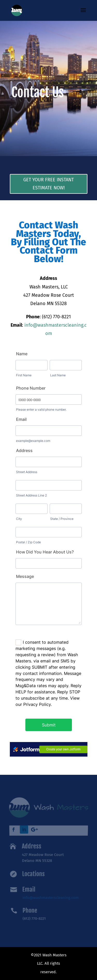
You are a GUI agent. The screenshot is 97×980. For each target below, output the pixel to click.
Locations (33, 873)
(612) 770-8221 (34, 916)
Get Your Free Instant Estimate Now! (48, 184)
